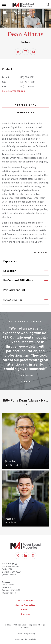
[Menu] (4, 4)
